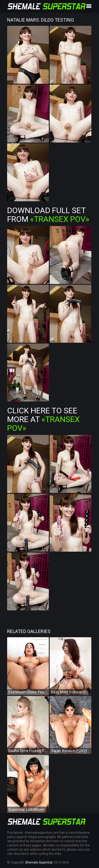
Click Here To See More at (43, 419)
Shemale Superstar (39, 862)
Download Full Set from (48, 215)
